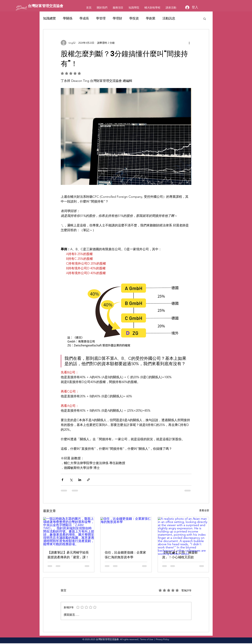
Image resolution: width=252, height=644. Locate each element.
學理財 (117, 18)
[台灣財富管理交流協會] (49, 6)
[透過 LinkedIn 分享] (80, 480)
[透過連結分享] (88, 480)
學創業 (151, 18)
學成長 (84, 18)
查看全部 (204, 510)
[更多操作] (189, 43)
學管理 (101, 18)
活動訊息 (169, 18)
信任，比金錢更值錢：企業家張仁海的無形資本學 (125, 555)
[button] (205, 19)
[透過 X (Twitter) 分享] (71, 480)
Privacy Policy (162, 639)
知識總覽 (49, 18)
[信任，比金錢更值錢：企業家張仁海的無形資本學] (126, 531)
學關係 (68, 18)
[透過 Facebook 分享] (62, 480)
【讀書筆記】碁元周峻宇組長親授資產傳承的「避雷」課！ (68, 555)
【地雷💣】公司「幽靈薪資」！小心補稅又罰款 (180, 555)
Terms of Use (147, 639)
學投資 (134, 18)
